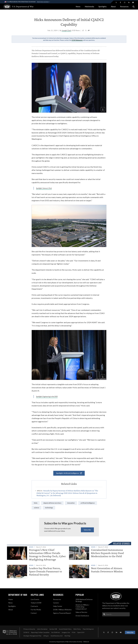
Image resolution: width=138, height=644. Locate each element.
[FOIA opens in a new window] (74, 632)
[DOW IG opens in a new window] (26, 632)
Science (37, 508)
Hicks (36, 503)
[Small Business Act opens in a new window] (57, 636)
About (113, 7)
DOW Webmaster (77, 40)
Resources (124, 7)
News (78, 7)
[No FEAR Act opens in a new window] (56, 632)
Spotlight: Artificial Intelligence (69, 473)
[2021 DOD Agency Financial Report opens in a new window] (63, 613)
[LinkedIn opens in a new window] (129, 2)
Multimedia (89, 7)
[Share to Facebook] (83, 31)
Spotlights (103, 7)
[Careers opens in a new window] (63, 603)
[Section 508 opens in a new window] (53, 629)
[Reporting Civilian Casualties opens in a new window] (40, 632)
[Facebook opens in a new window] (120, 2)
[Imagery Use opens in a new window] (66, 632)
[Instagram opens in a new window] (125, 2)
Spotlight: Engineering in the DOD (47, 397)
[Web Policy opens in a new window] (77, 629)
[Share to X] (86, 31)
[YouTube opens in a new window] (133, 2)
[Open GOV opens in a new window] (81, 632)
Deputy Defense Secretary (52, 503)
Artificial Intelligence (88, 503)
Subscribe (87, 530)
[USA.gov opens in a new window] (46, 636)
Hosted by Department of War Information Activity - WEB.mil (69, 642)
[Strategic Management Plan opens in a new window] (32, 636)
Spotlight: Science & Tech (44, 188)
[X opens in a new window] (116, 2)
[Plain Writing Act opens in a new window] (88, 629)
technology (49, 508)
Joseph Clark (66, 31)
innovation (71, 503)
